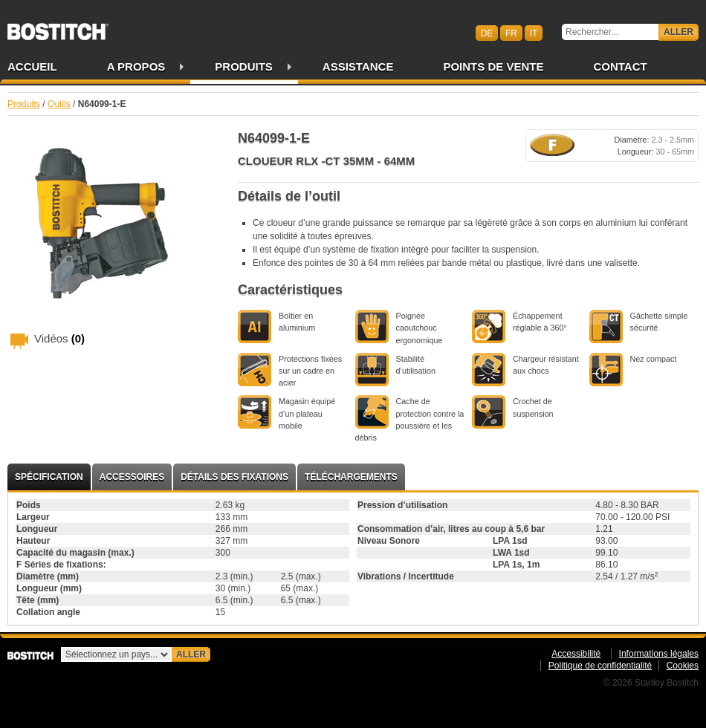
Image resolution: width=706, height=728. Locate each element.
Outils (59, 104)
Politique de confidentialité (600, 666)
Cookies (683, 666)
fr (511, 33)
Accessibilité (576, 654)
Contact (620, 66)
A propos (136, 66)
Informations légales (659, 654)
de (487, 33)
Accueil (32, 66)
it (534, 33)
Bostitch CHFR (58, 27)
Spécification (49, 477)
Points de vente (493, 66)
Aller (679, 32)
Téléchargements (351, 477)
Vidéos (59, 338)
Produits (244, 66)
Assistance (358, 66)
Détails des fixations (234, 477)
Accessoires (132, 477)
